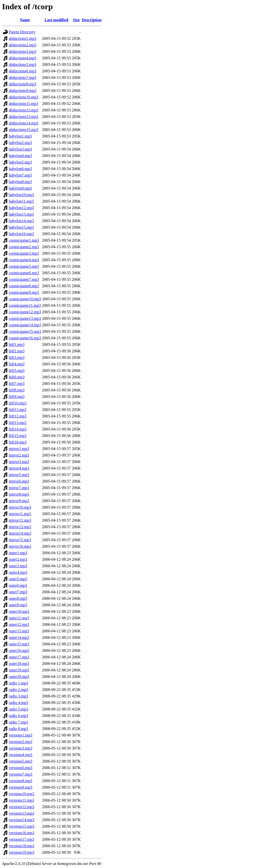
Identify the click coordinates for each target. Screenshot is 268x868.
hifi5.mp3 (17, 371)
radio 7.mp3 (18, 722)
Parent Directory (22, 32)
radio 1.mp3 (18, 683)
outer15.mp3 (19, 644)
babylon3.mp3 (20, 149)
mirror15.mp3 (20, 540)
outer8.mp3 (18, 598)
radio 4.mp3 (18, 703)
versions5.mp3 (21, 761)
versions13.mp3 (22, 813)
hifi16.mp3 (18, 442)
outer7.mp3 (18, 592)
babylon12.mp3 (21, 208)
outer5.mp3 (18, 579)
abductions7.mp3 (23, 78)
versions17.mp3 (22, 839)
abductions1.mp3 (23, 38)
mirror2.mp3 (19, 455)
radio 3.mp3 (18, 696)
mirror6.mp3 (19, 481)
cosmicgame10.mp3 (25, 299)
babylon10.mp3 (21, 195)
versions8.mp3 (21, 781)
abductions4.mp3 (23, 58)
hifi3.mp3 (17, 357)
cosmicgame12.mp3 (25, 312)
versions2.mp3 (21, 742)
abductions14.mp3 (24, 123)
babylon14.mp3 (21, 221)
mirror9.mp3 (19, 501)
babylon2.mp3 (20, 143)
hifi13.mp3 (18, 423)
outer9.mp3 (18, 605)
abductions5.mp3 (23, 64)
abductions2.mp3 (23, 45)
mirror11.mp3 (20, 514)
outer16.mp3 (19, 650)
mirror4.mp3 (19, 468)
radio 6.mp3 (18, 716)
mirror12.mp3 (20, 520)
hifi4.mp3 (17, 364)
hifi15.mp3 (18, 436)
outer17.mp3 (19, 657)
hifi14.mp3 (18, 429)
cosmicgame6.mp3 (24, 273)
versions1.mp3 (21, 735)
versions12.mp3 (22, 807)
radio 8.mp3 (18, 729)
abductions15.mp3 (24, 130)
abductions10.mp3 (24, 97)
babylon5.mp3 (20, 162)
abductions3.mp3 (23, 51)
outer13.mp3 (19, 631)
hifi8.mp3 (17, 390)
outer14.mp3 (19, 637)
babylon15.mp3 (21, 227)
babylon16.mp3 (21, 234)
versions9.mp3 (21, 787)
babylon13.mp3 (21, 214)
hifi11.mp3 (18, 410)
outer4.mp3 (18, 572)
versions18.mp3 (22, 846)
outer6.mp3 (18, 585)
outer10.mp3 (19, 611)
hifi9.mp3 (17, 397)
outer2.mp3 (18, 559)
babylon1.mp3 (20, 136)
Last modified (57, 20)
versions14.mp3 (22, 820)
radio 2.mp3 (18, 690)
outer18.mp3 (19, 664)
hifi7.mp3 (17, 384)
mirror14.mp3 (20, 533)
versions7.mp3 (21, 774)
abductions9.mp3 (23, 91)
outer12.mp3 (19, 624)
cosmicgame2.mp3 (24, 247)
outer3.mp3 (18, 566)
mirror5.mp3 (19, 475)
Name (25, 20)
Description (92, 20)
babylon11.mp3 (21, 201)
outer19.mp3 (19, 670)
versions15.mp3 (22, 826)
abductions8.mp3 (23, 84)
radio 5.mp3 (18, 709)
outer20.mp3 (19, 677)
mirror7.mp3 (19, 488)
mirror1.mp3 (19, 449)
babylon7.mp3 (20, 175)
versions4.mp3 (21, 755)
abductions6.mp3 (23, 71)
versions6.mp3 (21, 768)
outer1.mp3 (18, 553)
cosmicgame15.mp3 (25, 331)
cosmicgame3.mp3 (24, 253)
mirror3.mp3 (19, 462)
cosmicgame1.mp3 (24, 240)
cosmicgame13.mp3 (25, 318)
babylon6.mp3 (20, 169)
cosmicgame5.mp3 (24, 266)
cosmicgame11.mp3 (25, 305)
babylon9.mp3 (20, 188)
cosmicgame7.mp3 (24, 279)
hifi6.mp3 (17, 377)
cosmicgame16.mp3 (25, 338)
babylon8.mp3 (20, 182)
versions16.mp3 (22, 833)
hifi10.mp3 (18, 403)
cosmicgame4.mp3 (24, 260)
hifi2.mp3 (17, 351)
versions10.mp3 (22, 794)
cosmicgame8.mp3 (24, 286)
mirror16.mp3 (20, 546)
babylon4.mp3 (20, 156)
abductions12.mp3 (24, 110)
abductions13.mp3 (24, 117)
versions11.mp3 (21, 800)
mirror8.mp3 (19, 494)
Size (76, 20)
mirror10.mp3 (20, 507)
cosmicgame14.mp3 (25, 325)
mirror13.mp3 (20, 527)
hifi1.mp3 (17, 344)
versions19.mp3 (22, 852)
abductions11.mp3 (23, 104)
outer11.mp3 (19, 618)
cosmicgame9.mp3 (24, 292)
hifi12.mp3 (18, 416)
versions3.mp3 (21, 748)
